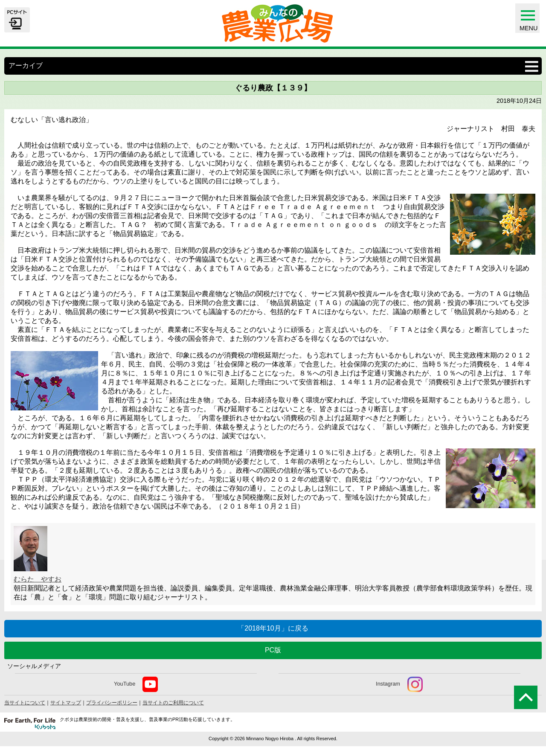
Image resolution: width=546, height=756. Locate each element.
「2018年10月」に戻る (273, 628)
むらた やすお (38, 579)
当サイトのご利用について (173, 703)
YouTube (136, 684)
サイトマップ (66, 703)
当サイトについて (25, 703)
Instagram (399, 684)
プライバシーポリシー (112, 703)
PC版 (273, 650)
